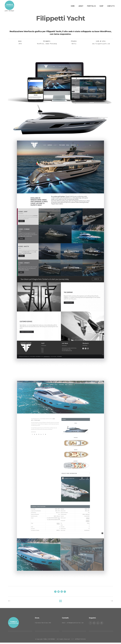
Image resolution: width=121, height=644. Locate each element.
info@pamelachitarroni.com (75, 623)
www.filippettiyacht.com (101, 44)
